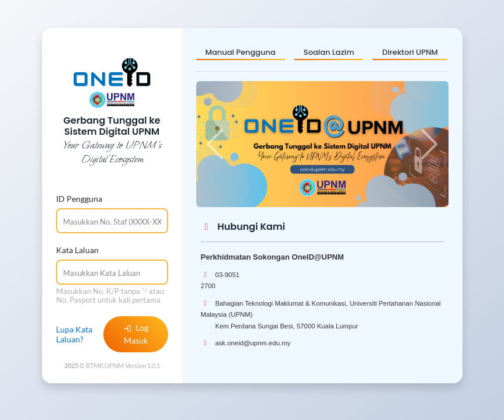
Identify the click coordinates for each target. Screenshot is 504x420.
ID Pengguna (79, 199)
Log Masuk (136, 334)
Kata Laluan (77, 250)
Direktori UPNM (410, 52)
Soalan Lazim (329, 52)
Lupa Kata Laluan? (74, 334)
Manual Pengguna (241, 52)
